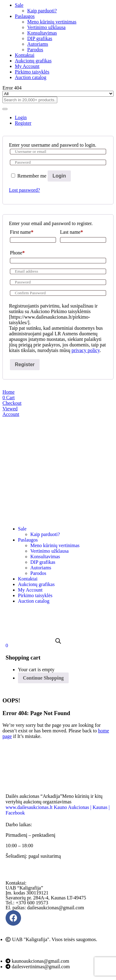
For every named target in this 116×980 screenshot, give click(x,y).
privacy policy (86, 350)
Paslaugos (25, 16)
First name (22, 232)
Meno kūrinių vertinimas (52, 22)
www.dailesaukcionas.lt (29, 807)
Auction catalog (31, 77)
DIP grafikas (40, 38)
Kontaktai (25, 55)
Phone (17, 253)
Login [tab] (21, 117)
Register (25, 364)
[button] (7, 645)
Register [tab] (23, 123)
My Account (27, 66)
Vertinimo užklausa (46, 27)
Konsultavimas (42, 33)
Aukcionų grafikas (33, 61)
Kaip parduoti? (42, 11)
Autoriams (38, 44)
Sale (19, 5)
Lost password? (24, 190)
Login (59, 176)
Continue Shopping (43, 678)
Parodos (35, 50)
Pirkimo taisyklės (32, 72)
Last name (71, 232)
